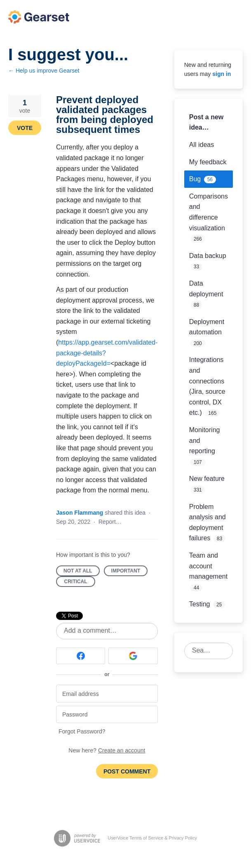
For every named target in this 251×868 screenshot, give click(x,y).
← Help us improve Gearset (44, 71)
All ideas (202, 145)
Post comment (127, 771)
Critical (80, 583)
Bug (195, 179)
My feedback (208, 162)
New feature (207, 479)
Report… (110, 522)
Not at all (82, 572)
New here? (107, 750)
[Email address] (107, 694)
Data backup (208, 256)
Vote (25, 128)
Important (129, 572)
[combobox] (204, 651)
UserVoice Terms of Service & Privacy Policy (152, 838)
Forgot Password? (82, 731)
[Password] (107, 715)
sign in (222, 74)
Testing (200, 604)
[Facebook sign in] (81, 656)
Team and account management (208, 566)
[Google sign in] (133, 656)
